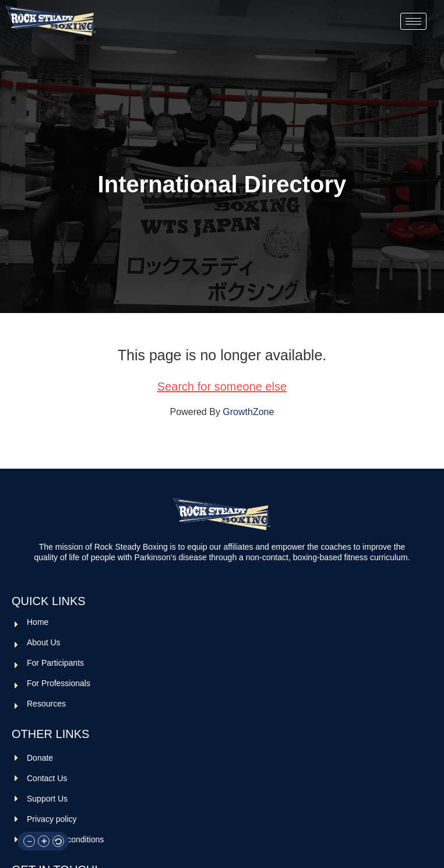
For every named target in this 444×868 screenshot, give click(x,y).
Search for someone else (222, 386)
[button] (29, 841)
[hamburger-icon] (413, 21)
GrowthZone (248, 412)
